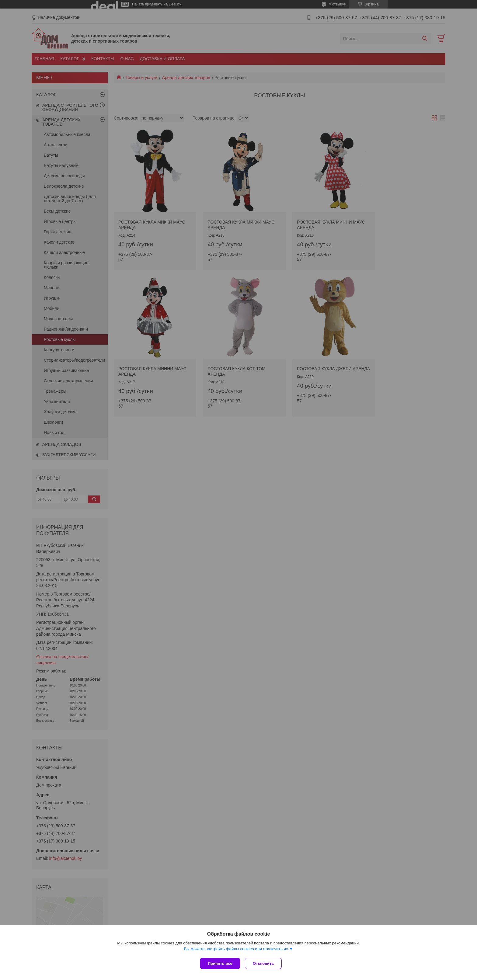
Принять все (220, 963)
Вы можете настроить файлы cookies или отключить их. (236, 950)
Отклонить (265, 963)
